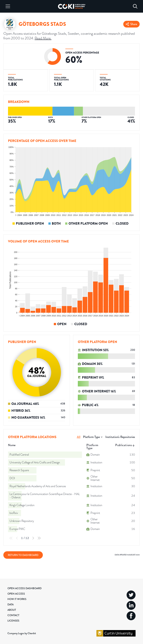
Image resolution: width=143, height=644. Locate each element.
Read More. (43, 38)
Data (11, 604)
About (12, 610)
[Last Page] (39, 538)
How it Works (17, 599)
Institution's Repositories (120, 437)
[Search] (135, 6)
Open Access (16, 594)
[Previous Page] (17, 538)
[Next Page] (33, 538)
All (79, 437)
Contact (13, 615)
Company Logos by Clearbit (22, 633)
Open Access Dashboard (24, 588)
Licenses (13, 621)
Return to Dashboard (23, 555)
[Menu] (8, 6)
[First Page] (11, 538)
